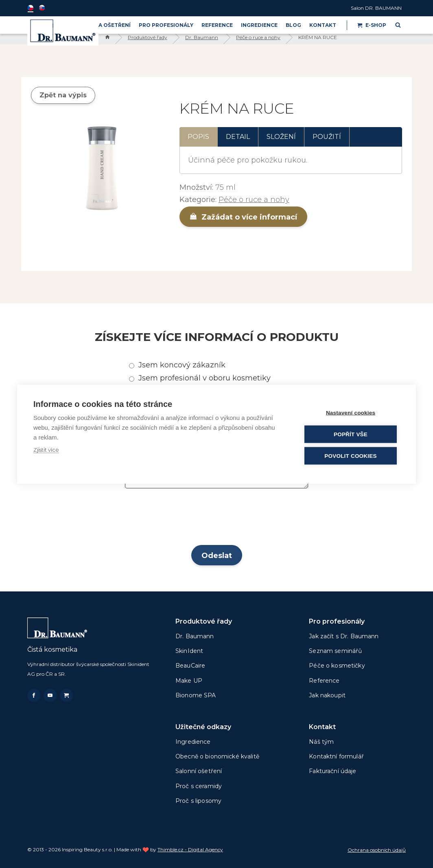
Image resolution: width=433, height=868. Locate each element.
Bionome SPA (196, 695)
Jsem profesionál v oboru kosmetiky (204, 378)
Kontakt (323, 25)
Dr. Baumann (202, 37)
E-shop (372, 25)
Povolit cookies (350, 456)
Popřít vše (351, 434)
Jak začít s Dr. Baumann (344, 636)
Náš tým (321, 742)
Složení (281, 137)
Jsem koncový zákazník (182, 365)
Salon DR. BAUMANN (376, 8)
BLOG (293, 25)
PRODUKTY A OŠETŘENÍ (99, 25)
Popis (198, 137)
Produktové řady (148, 37)
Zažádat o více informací (243, 217)
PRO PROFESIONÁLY (166, 25)
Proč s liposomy (198, 801)
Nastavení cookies (351, 412)
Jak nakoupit (327, 695)
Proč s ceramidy (199, 786)
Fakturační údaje (332, 771)
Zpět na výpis (63, 95)
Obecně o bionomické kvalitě (217, 756)
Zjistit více (46, 449)
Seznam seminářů (335, 651)
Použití (327, 137)
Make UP (189, 681)
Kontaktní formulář (336, 756)
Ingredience (259, 25)
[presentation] (216, 519)
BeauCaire (190, 666)
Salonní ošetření (199, 771)
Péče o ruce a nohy (258, 37)
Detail (238, 137)
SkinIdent (189, 651)
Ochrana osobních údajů (377, 850)
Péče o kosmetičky (337, 666)
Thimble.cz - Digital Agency (190, 849)
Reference (217, 25)
